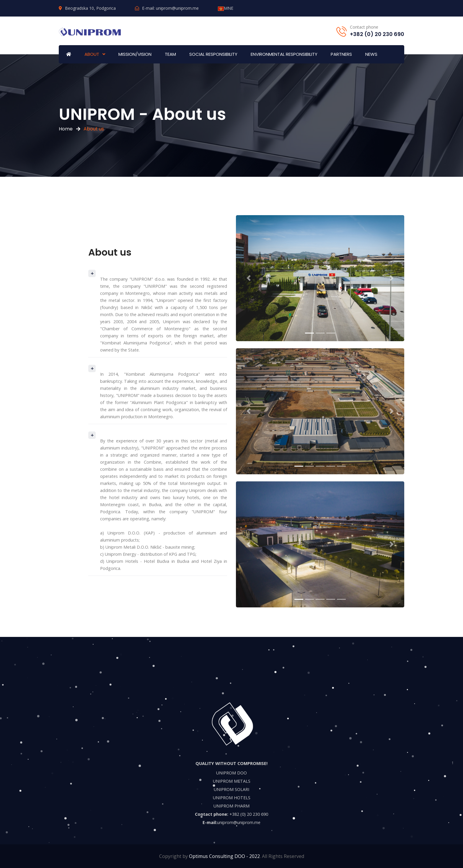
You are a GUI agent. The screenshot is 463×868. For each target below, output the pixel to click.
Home (66, 129)
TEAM (170, 54)
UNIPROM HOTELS (232, 798)
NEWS (371, 54)
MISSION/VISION (135, 54)
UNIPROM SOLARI (231, 789)
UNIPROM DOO (231, 773)
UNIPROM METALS (232, 781)
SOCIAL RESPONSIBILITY (213, 54)
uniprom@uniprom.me (177, 8)
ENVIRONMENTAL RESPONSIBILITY (284, 54)
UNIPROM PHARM (231, 806)
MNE (226, 8)
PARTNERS (341, 54)
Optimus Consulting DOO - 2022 (224, 856)
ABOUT (92, 54)
